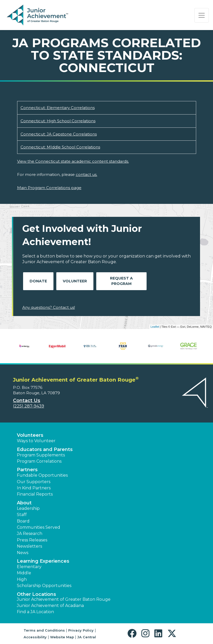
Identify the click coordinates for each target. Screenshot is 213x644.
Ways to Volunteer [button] (36, 441)
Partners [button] (27, 470)
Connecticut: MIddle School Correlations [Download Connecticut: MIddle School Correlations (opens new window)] (60, 147)
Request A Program (121, 281)
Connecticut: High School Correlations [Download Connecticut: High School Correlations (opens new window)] (58, 121)
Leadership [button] (28, 508)
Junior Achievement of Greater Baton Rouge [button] (64, 599)
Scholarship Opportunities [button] (44, 586)
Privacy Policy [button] (81, 630)
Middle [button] (24, 573)
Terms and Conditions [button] (44, 630)
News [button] (23, 553)
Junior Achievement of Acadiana (50, 606)
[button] (133, 634)
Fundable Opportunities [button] (42, 475)
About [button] (24, 503)
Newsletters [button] (29, 546)
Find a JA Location (35, 612)
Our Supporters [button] (34, 482)
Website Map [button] (62, 637)
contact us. (87, 174)
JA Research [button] (30, 534)
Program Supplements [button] (41, 455)
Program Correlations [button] (39, 461)
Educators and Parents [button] (45, 449)
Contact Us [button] (27, 400)
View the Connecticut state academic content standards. (73, 161)
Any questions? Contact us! (49, 307)
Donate (38, 281)
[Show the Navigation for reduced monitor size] (202, 15)
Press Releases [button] (32, 540)
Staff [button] (22, 515)
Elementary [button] (29, 567)
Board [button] (23, 521)
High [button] (22, 579)
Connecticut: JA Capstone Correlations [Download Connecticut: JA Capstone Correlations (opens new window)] (59, 134)
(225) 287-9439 (29, 406)
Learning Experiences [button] (43, 561)
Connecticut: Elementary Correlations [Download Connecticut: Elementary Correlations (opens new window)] (58, 108)
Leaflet (155, 327)
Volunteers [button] (30, 435)
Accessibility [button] (35, 637)
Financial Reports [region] (35, 494)
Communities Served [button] (39, 527)
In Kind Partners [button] (34, 488)
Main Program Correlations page (49, 188)
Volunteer (75, 281)
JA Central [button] (87, 637)
